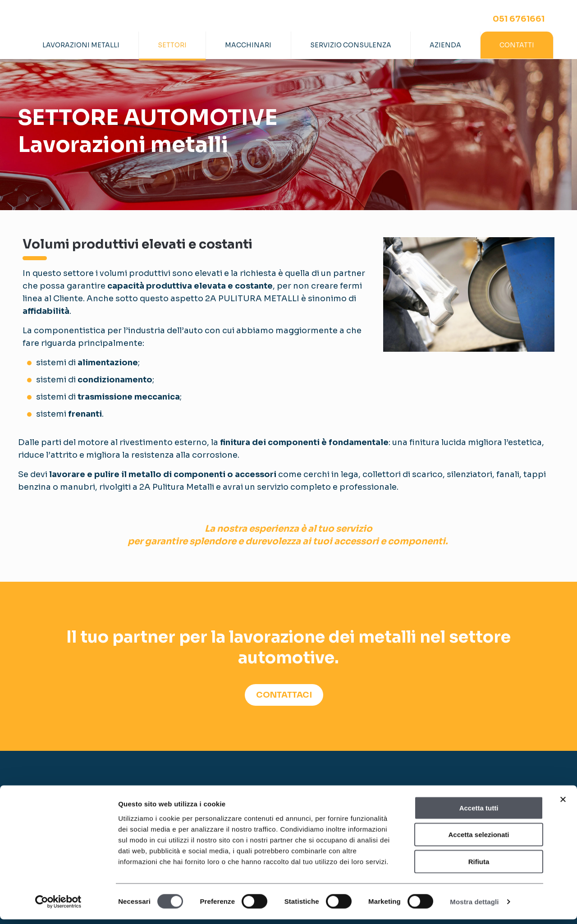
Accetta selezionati (479, 839)
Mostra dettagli (474, 906)
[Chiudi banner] (563, 804)
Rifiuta (479, 866)
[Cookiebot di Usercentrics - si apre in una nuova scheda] (58, 906)
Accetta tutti (479, 812)
